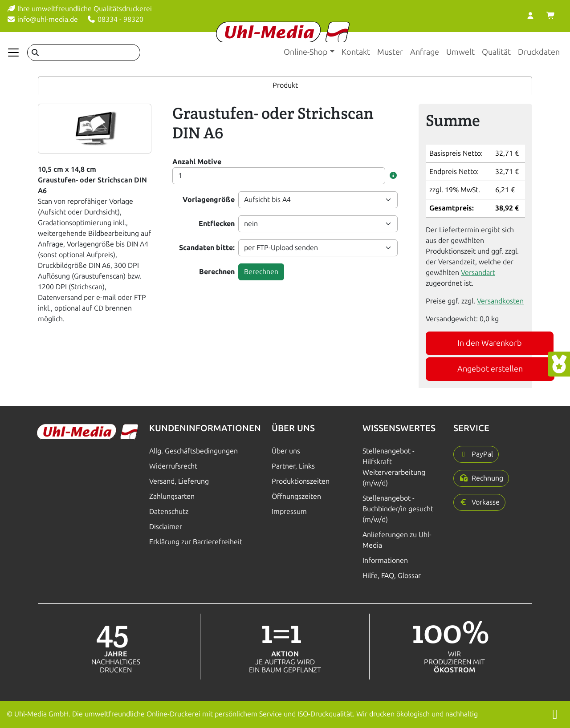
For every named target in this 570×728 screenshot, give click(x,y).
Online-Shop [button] (306, 52)
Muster (390, 52)
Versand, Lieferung (179, 481)
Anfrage (425, 52)
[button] (393, 176)
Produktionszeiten (301, 481)
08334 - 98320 (115, 19)
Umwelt (460, 52)
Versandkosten (500, 301)
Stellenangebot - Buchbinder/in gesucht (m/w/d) (398, 509)
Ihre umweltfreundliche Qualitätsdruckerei (79, 9)
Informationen (385, 560)
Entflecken (217, 224)
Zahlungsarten (172, 496)
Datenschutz (169, 512)
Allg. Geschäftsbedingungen (193, 451)
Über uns (286, 451)
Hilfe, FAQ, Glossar (392, 576)
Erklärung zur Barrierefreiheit (196, 542)
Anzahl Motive (197, 162)
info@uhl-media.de (42, 19)
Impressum (289, 512)
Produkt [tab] (285, 85)
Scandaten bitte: (207, 248)
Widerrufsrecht (173, 466)
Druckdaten (539, 52)
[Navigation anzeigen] (13, 53)
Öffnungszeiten (296, 496)
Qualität (496, 52)
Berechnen (217, 272)
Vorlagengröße (209, 200)
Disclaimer (166, 527)
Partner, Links (293, 466)
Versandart (478, 273)
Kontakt (356, 52)
